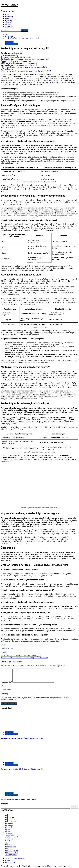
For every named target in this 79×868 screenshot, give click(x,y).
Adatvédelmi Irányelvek (15, 859)
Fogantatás (9, 27)
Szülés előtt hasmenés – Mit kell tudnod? (19, 799)
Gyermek (8, 23)
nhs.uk (4, 652)
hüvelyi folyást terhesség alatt (23, 119)
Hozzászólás (6, 682)
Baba (7, 15)
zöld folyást (55, 83)
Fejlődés (8, 833)
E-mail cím (6, 690)
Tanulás (8, 845)
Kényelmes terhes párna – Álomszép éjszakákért (22, 738)
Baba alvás (9, 817)
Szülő (7, 843)
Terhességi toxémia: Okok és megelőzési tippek (22, 769)
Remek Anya (10, 5)
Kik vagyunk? (11, 862)
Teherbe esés (10, 847)
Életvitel (8, 19)
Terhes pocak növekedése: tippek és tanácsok (24, 658)
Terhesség (9, 17)
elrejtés (19, 53)
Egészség (9, 21)
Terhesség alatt (11, 44)
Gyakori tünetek (12, 837)
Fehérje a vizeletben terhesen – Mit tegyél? (21, 656)
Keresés (4, 804)
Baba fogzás (10, 819)
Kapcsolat (9, 861)
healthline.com (7, 648)
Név (3, 686)
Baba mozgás (11, 821)
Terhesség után (11, 853)
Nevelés (8, 25)
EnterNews (53, 866)
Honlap (4, 694)
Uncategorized (11, 855)
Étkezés (8, 829)
